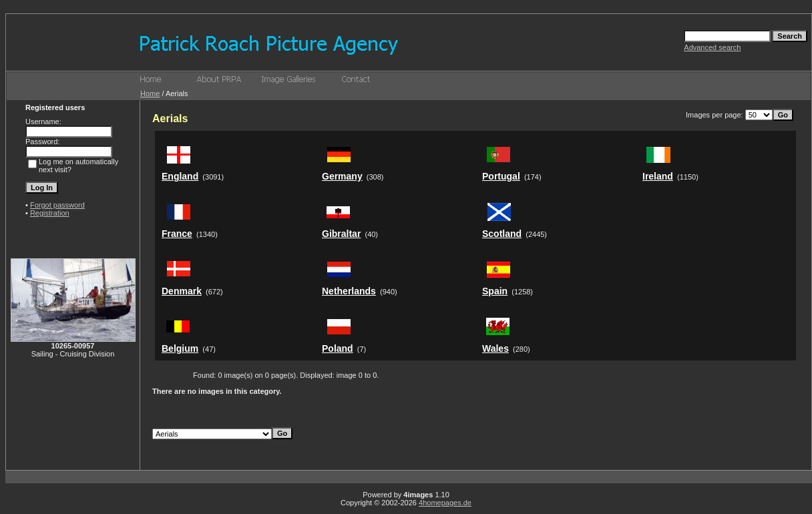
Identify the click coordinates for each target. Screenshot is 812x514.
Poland (338, 348)
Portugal (501, 176)
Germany (342, 176)
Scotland (502, 234)
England (180, 176)
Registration (50, 213)
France (177, 234)
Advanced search (712, 47)
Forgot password (57, 205)
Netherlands (349, 291)
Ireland (658, 176)
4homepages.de (445, 503)
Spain (495, 291)
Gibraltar (341, 234)
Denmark (182, 291)
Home (150, 93)
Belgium (180, 348)
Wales (495, 348)
